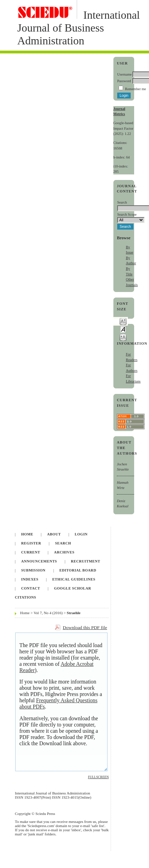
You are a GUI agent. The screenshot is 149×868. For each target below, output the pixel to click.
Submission (33, 570)
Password (124, 81)
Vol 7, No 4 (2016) (48, 613)
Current (31, 552)
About (54, 534)
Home (27, 534)
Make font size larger (123, 337)
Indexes (30, 579)
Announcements (39, 561)
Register (31, 543)
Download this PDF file (85, 628)
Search (63, 543)
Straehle (74, 613)
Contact (31, 588)
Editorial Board (78, 570)
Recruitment (86, 561)
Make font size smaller (123, 321)
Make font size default (123, 329)
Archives (64, 552)
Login (81, 534)
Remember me (136, 89)
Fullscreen (98, 777)
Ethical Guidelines (74, 579)
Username (124, 74)
